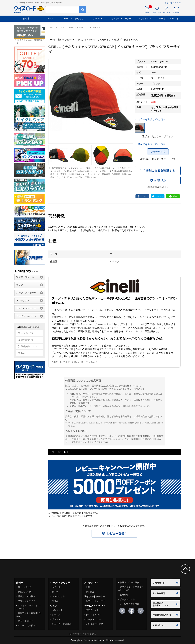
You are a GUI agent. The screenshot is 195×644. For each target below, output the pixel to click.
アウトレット (145, 19)
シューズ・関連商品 (62, 624)
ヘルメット (57, 610)
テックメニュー (93, 619)
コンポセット (58, 596)
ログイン (77, 516)
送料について (27, 340)
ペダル (55, 601)
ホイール (56, 587)
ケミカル (90, 592)
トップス (56, 615)
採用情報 (124, 595)
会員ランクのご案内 (129, 582)
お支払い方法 (27, 333)
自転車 (26, 19)
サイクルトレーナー (121, 19)
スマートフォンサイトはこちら (85, 634)
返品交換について (29, 346)
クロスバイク (24, 592)
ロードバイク (24, 587)
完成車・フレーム (25, 277)
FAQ (23, 353)
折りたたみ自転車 (27, 596)
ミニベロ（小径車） (28, 625)
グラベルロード (26, 621)
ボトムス (56, 619)
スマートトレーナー (96, 601)
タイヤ (55, 592)
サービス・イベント (169, 19)
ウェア (50, 19)
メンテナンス (97, 19)
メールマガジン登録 (129, 604)
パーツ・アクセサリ (74, 19)
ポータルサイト (127, 599)
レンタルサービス (94, 624)
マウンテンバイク (27, 601)
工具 (88, 587)
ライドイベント (93, 615)
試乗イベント (92, 610)
